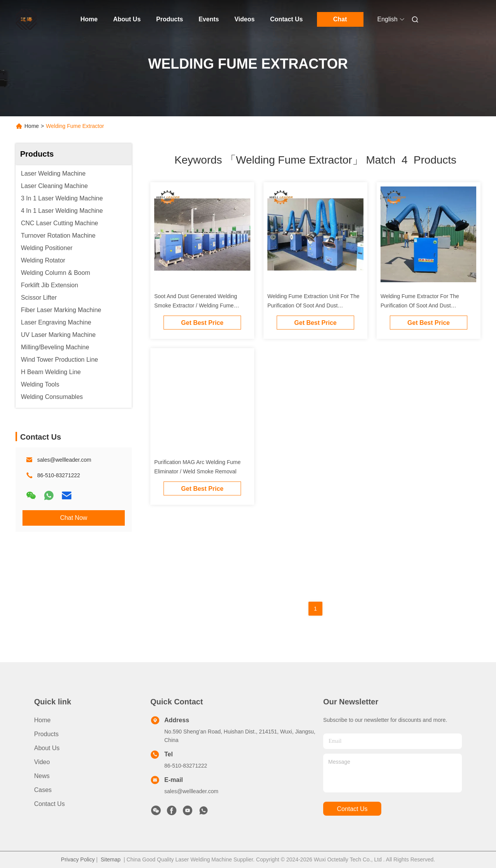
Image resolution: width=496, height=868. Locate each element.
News (42, 776)
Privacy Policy (78, 859)
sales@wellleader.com (64, 460)
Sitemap (111, 859)
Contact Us (286, 19)
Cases (43, 790)
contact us (352, 809)
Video (42, 762)
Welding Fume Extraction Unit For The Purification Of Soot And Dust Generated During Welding (313, 305)
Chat (340, 19)
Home (89, 19)
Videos (245, 19)
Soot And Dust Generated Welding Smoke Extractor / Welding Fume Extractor (196, 305)
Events (208, 19)
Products (170, 19)
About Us (127, 19)
